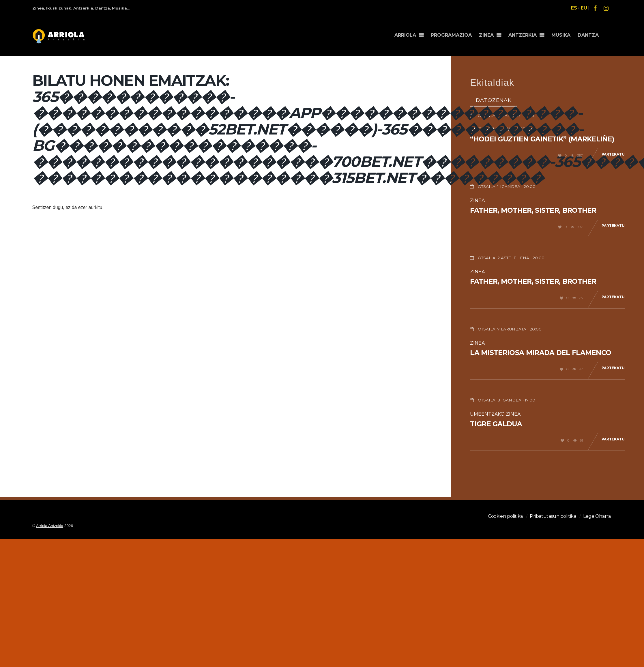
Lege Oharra (597, 516)
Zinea (477, 200)
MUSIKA (563, 32)
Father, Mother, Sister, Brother (533, 210)
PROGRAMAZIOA (457, 32)
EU (584, 8)
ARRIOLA (412, 32)
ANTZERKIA (526, 32)
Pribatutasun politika (553, 516)
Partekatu (613, 154)
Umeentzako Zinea (495, 414)
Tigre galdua (496, 424)
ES (574, 8)
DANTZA (589, 32)
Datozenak (494, 100)
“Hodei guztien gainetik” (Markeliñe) (542, 139)
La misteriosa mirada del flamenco (541, 353)
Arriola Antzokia (50, 526)
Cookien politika (505, 516)
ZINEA (491, 32)
